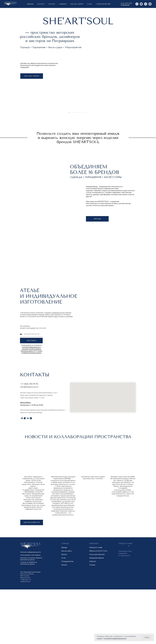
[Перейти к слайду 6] (76, 167)
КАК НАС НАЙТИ (77, 4)
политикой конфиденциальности (115, 638)
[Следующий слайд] (106, 137)
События (93, 616)
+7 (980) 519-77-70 (29, 438)
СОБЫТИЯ (63, 4)
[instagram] (150, 4)
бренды (97, 273)
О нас (63, 612)
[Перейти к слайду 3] (72, 167)
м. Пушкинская (125, 5)
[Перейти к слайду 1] (69, 167)
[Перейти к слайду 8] (79, 167)
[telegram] (22, 473)
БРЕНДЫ (30, 4)
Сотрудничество (103, 4)
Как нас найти (66, 605)
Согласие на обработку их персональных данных (29, 618)
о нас (90, 4)
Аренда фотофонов (97, 612)
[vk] (28, 473)
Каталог (41, 4)
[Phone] (137, 4)
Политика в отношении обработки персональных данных (31, 613)
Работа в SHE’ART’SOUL (98, 605)
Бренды (64, 602)
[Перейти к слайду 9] (80, 167)
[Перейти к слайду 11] (83, 167)
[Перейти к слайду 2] (70, 167)
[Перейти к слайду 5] (75, 167)
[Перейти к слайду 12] (84, 167)
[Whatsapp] (141, 4)
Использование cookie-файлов (30, 610)
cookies (99, 638)
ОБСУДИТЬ (31, 395)
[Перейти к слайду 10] (81, 167)
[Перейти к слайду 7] (77, 167)
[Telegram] (146, 4)
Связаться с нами (96, 602)
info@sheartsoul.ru (29, 441)
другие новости (32, 577)
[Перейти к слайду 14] (87, 167)
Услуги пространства (97, 609)
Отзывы (92, 619)
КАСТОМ (52, 4)
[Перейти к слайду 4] (73, 167)
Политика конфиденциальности (31, 607)
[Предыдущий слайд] (50, 137)
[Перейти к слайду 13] (86, 167)
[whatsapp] (25, 473)
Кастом (64, 609)
